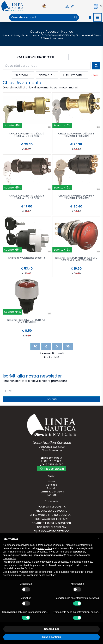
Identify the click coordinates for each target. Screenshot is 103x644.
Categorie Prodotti (36, 57)
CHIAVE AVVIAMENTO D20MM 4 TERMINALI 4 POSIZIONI (76, 135)
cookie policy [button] (10, 558)
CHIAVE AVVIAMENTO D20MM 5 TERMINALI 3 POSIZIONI (27, 197)
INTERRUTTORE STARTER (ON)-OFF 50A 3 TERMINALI (27, 321)
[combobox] (41, 17)
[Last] (68, 346)
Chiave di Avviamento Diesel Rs (27, 258)
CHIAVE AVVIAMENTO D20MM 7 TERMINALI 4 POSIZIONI (76, 197)
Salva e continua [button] (51, 637)
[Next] (57, 346)
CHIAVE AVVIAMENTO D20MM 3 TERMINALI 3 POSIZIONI (27, 135)
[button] (99, 539)
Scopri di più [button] (51, 629)
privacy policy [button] (45, 548)
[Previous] (46, 346)
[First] (35, 346)
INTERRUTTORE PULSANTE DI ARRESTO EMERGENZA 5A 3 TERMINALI (76, 259)
